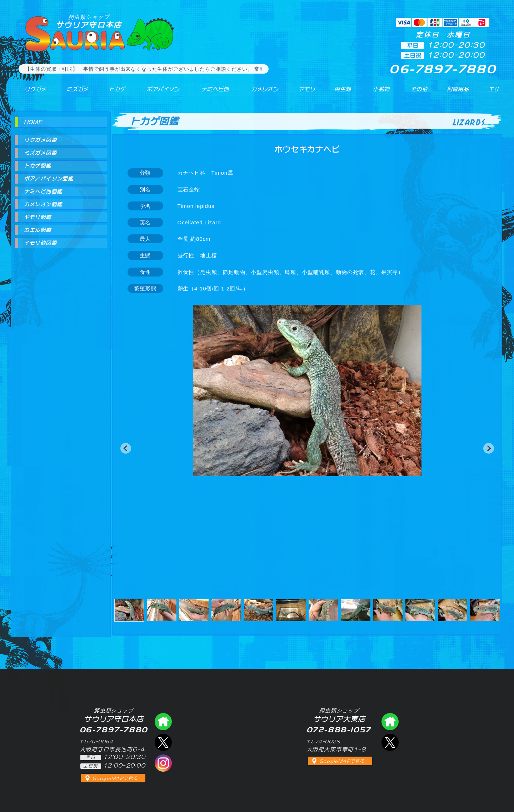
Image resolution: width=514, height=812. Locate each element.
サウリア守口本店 (89, 21)
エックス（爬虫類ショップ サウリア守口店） (163, 742)
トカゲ (110, 93)
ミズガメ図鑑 (40, 153)
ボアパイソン (156, 93)
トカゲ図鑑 (38, 166)
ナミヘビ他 (210, 93)
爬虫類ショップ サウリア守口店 (163, 722)
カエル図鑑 (38, 230)
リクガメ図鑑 (40, 140)
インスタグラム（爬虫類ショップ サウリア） (163, 763)
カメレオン (260, 93)
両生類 (338, 93)
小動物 (381, 93)
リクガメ (31, 93)
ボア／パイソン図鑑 (49, 179)
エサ (491, 93)
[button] (126, 448)
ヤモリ (302, 93)
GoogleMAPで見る (115, 778)
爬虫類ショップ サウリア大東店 (390, 722)
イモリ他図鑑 (40, 243)
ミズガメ (72, 93)
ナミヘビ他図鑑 (43, 191)
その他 (421, 93)
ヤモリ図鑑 (38, 217)
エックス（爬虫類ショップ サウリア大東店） (390, 742)
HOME (33, 122)
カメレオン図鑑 (43, 204)
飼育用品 (457, 93)
